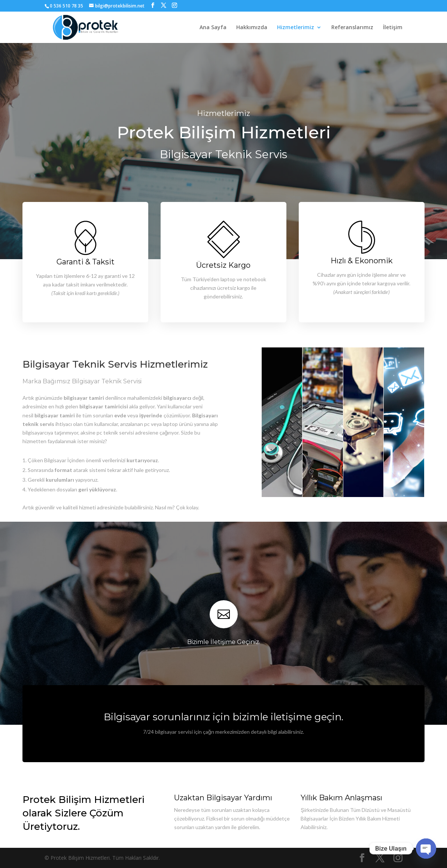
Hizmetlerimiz (296, 28)
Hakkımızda (252, 28)
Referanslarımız (352, 28)
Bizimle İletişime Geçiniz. (224, 642)
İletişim (393, 28)
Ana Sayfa (213, 28)
